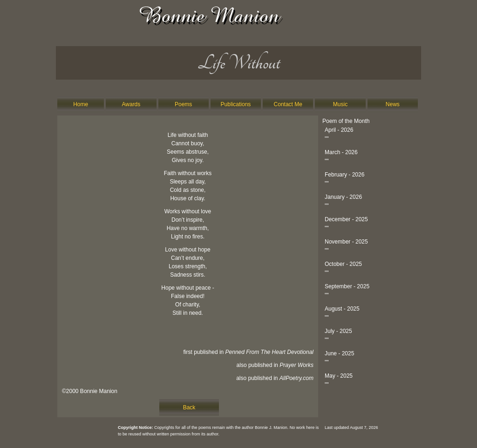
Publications (236, 104)
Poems (183, 104)
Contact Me (288, 104)
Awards (131, 104)
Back (189, 407)
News (393, 104)
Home (81, 104)
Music (340, 104)
